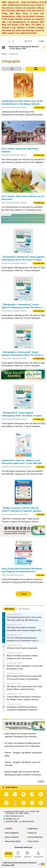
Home (4, 54)
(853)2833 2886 (12, 822)
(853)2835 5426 (28, 822)
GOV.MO (9, 829)
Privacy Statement (35, 837)
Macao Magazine (12, 833)
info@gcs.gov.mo (12, 819)
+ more (41, 781)
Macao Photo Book (13, 841)
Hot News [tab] (9, 609)
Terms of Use (33, 841)
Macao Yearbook (12, 837)
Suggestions (33, 829)
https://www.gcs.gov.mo (15, 816)
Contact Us (32, 833)
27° (30, 41)
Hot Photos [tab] (24, 609)
